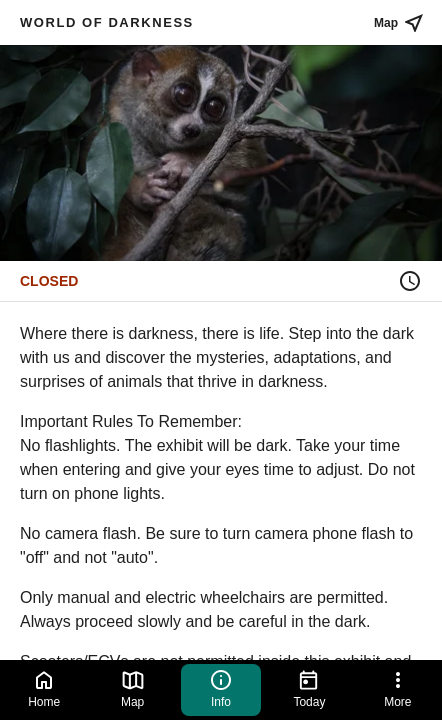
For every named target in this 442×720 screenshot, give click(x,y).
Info (221, 688)
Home (44, 688)
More (397, 688)
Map (133, 688)
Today (309, 688)
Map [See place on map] (400, 23)
